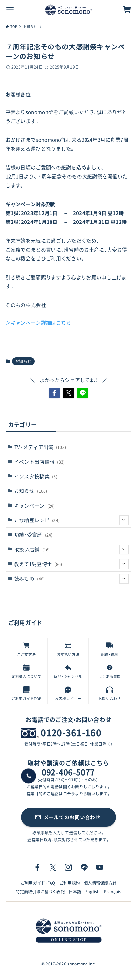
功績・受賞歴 (33, 535)
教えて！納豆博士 (72, 564)
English (93, 892)
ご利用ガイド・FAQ (38, 883)
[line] (84, 867)
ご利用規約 (70, 883)
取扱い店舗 (72, 549)
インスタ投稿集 (36, 476)
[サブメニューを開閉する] (124, 520)
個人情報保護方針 (100, 883)
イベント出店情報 (40, 462)
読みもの (72, 579)
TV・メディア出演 (40, 447)
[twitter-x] (53, 867)
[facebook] (37, 867)
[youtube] (100, 867)
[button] (54, 393)
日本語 (75, 892)
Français (113, 892)
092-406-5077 (68, 772)
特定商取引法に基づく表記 (40, 892)
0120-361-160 (71, 733)
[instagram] (68, 867)
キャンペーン (34, 506)
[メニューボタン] (10, 10)
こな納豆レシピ (72, 520)
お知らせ (23, 361)
